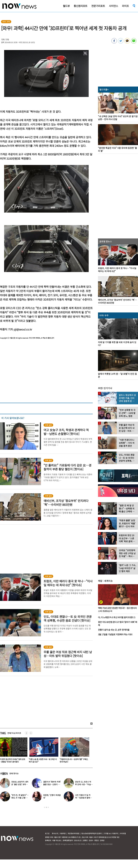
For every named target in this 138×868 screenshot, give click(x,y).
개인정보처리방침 (73, 833)
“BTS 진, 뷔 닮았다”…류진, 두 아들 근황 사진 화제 (20, 798)
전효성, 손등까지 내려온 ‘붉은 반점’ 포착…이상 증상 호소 (20, 784)
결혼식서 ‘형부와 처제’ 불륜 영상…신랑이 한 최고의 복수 (52, 784)
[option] (44, 751)
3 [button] (48, 807)
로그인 (47, 833)
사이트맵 (123, 833)
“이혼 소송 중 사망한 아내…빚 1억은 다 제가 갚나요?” (75, 760)
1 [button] (45, 807)
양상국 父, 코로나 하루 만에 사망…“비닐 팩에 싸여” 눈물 (83, 784)
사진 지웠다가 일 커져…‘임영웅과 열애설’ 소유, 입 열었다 (84, 798)
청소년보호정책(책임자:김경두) (92, 833)
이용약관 (63, 833)
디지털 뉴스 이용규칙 (111, 833)
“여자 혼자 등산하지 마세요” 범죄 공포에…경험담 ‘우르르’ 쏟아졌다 (44, 760)
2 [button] (46, 807)
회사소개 (55, 833)
